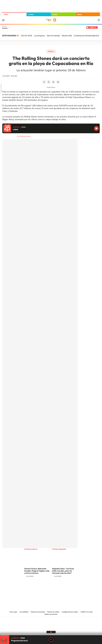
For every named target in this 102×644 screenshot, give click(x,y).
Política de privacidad (38, 612)
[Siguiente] (99, 36)
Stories (65, 585)
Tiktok (42, 585)
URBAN (79, 14)
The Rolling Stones (24, 136)
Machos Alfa (67, 36)
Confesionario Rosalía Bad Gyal (87, 36)
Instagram (37, 585)
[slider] (51, 635)
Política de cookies (53, 612)
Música (51, 51)
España (5, 28)
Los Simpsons (39, 36)
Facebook (44, 82)
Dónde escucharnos (51, 614)
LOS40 (6, 14)
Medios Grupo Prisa (51, 627)
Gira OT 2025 (26, 36)
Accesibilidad (24, 612)
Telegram (58, 82)
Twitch (60, 585)
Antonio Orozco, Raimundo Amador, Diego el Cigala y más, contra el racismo (37, 571)
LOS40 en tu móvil (87, 612)
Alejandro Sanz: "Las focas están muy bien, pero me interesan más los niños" (63, 571)
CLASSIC (31, 14)
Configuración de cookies (70, 612)
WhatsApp (53, 82)
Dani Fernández (53, 36)
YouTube (46, 585)
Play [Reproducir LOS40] (51, 640)
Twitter (49, 82)
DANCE (55, 14)
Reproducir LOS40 (96, 128)
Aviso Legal (13, 612)
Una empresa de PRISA (51, 622)
